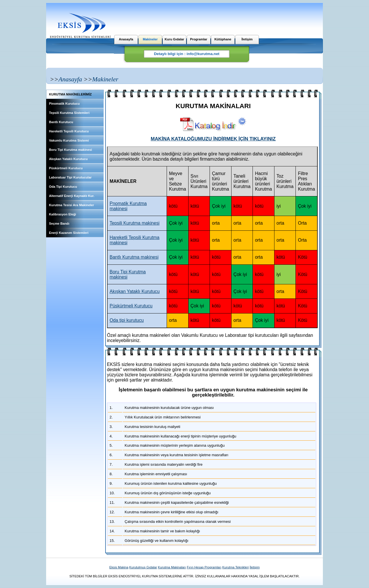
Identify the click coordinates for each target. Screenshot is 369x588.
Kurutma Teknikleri (236, 567)
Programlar (199, 39)
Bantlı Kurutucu (61, 122)
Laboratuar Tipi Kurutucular (70, 177)
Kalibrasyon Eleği (63, 214)
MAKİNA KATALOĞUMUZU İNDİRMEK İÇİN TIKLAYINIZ (213, 139)
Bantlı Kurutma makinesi (134, 257)
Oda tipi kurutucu (127, 320)
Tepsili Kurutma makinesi (134, 223)
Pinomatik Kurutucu (64, 104)
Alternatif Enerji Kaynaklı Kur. (72, 196)
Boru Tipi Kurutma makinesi (70, 150)
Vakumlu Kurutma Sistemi (69, 140)
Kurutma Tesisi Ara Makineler (71, 205)
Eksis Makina (119, 567)
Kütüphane (223, 39)
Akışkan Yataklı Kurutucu (68, 159)
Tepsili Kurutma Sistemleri (69, 113)
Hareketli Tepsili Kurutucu (69, 131)
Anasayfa (126, 39)
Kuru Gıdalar (174, 39)
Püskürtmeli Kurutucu (66, 168)
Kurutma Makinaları (172, 567)
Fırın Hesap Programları (204, 567)
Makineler (150, 39)
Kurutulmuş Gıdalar (143, 567)
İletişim (247, 39)
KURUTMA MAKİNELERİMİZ (70, 94)
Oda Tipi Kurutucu (63, 187)
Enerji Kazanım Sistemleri (69, 233)
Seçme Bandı (59, 223)
